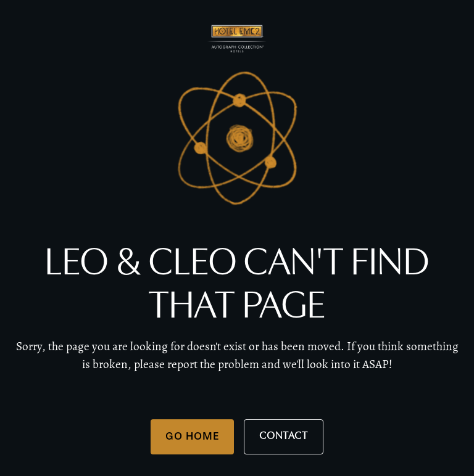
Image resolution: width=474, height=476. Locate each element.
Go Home (192, 436)
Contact (284, 436)
